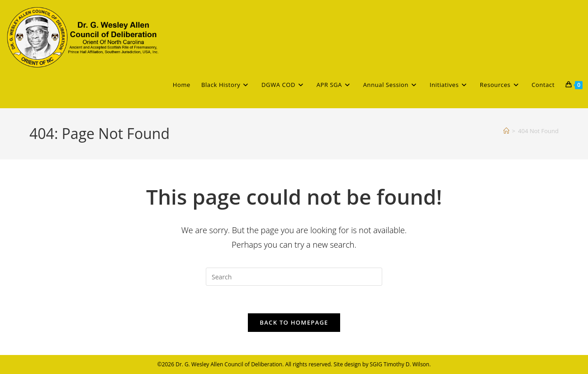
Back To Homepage (294, 322)
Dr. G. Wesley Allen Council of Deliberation (229, 364)
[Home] (506, 131)
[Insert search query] (294, 277)
